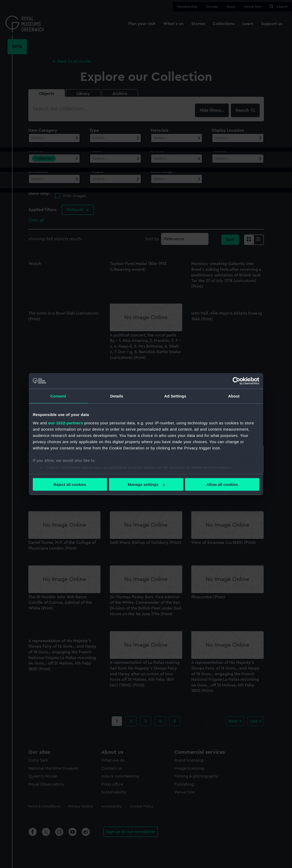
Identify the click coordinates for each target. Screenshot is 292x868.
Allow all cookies (222, 484)
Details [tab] (117, 396)
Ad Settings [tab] (175, 396)
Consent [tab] (58, 396)
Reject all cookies (70, 484)
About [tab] (234, 396)
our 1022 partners (66, 423)
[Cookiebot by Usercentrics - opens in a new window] (236, 381)
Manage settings (146, 484)
